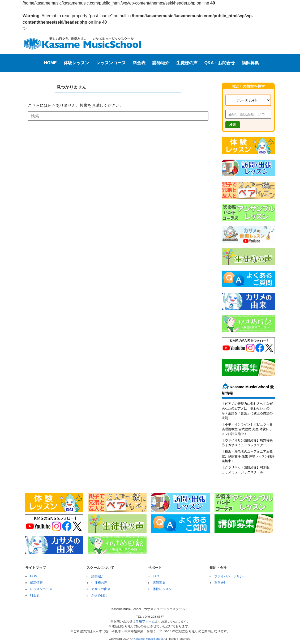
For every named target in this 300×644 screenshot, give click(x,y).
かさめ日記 (99, 595)
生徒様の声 (187, 63)
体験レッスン (76, 63)
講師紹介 (161, 63)
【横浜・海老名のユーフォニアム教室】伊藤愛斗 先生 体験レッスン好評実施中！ (248, 456)
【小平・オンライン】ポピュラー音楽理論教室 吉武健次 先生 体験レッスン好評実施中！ (247, 429)
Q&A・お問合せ (220, 63)
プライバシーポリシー (230, 576)
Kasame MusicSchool (148, 639)
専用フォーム (145, 621)
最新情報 (36, 583)
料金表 (139, 63)
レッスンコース (111, 63)
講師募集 (250, 63)
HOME (50, 63)
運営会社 (221, 583)
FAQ (156, 576)
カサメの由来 (101, 589)
